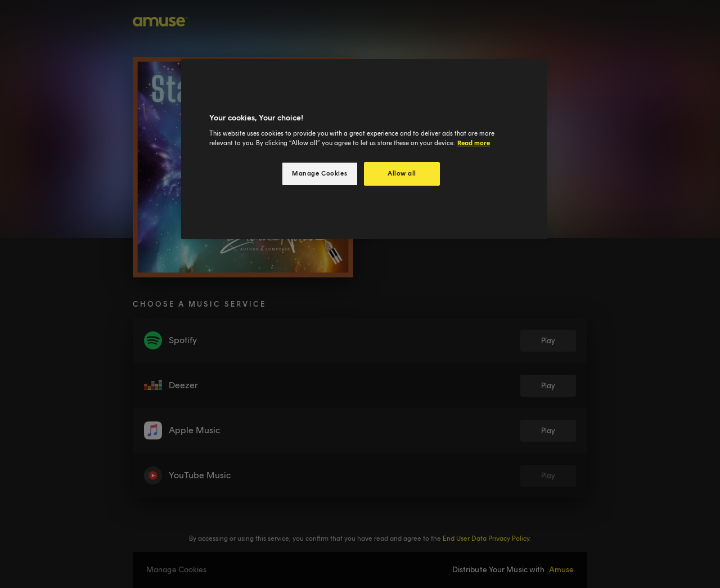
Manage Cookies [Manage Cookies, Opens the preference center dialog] (319, 173)
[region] (364, 149)
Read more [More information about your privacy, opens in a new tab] (474, 143)
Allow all (402, 173)
